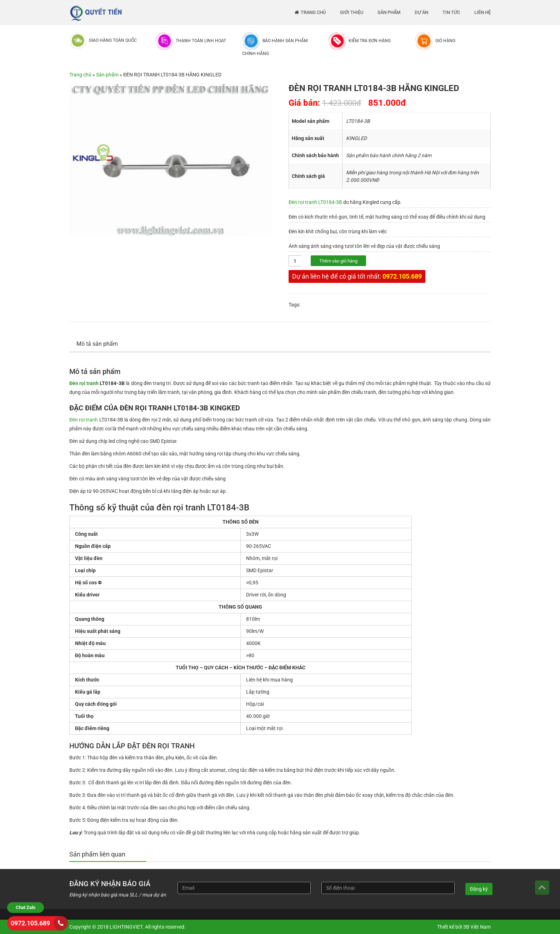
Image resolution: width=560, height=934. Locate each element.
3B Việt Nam (477, 927)
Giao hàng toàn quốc (113, 40)
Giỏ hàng (445, 41)
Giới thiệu (352, 12)
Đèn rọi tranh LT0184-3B (315, 202)
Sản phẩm (389, 12)
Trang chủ (313, 12)
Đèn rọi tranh (84, 383)
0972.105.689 (402, 276)
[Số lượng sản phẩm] (295, 261)
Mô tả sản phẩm (97, 344)
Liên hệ (482, 12)
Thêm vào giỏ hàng (338, 261)
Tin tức (451, 12)
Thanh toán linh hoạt (201, 41)
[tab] (101, 344)
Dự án (421, 12)
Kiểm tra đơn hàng (370, 41)
